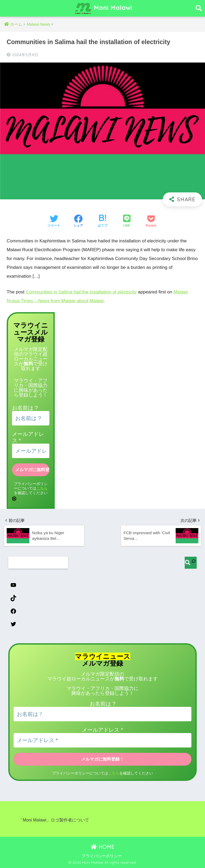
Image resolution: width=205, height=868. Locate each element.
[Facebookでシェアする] (78, 222)
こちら (42, 488)
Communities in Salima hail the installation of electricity (81, 292)
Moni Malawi (103, 8)
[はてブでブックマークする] (102, 222)
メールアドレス (102, 730)
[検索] (191, 563)
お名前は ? (25, 408)
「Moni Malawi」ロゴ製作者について (54, 820)
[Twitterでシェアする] (54, 222)
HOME (103, 847)
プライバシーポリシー (102, 856)
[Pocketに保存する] (151, 222)
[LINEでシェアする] (127, 221)
